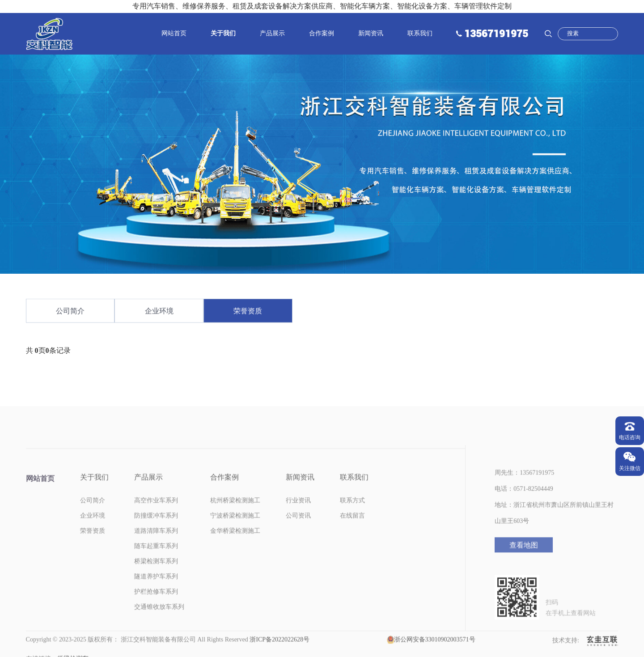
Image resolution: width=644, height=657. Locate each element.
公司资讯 (298, 530)
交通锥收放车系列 (159, 621)
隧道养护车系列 (156, 591)
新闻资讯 (371, 33)
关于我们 (223, 33)
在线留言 (352, 530)
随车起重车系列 (156, 560)
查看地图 (524, 559)
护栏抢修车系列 (156, 606)
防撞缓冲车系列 (156, 530)
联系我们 (420, 33)
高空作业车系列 (156, 515)
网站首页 (174, 33)
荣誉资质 (248, 314)
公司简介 (70, 314)
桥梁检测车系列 (156, 575)
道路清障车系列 (156, 545)
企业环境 (159, 314)
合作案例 (322, 33)
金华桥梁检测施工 (235, 545)
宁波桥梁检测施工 (235, 530)
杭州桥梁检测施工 (235, 515)
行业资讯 (298, 515)
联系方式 (352, 515)
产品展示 (272, 33)
